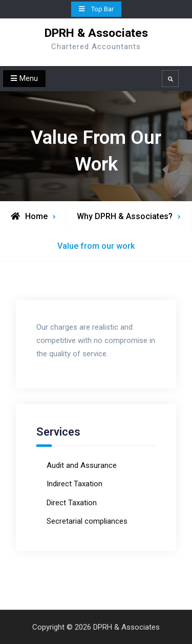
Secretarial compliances (87, 521)
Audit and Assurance (82, 465)
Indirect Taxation (74, 484)
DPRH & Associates (96, 33)
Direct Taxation (72, 503)
